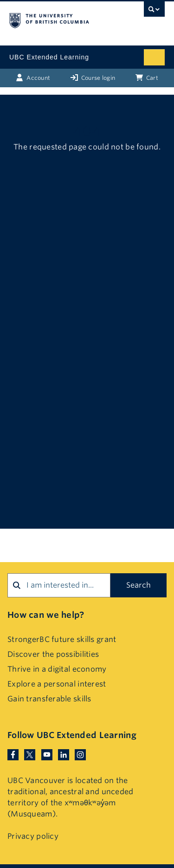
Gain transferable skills (49, 699)
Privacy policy (33, 836)
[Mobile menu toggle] (154, 57)
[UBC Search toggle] (154, 12)
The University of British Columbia (64, 19)
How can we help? (46, 615)
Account (33, 78)
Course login (93, 78)
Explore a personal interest (57, 684)
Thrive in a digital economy (57, 669)
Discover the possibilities (53, 654)
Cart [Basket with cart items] (147, 78)
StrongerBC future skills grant (62, 639)
